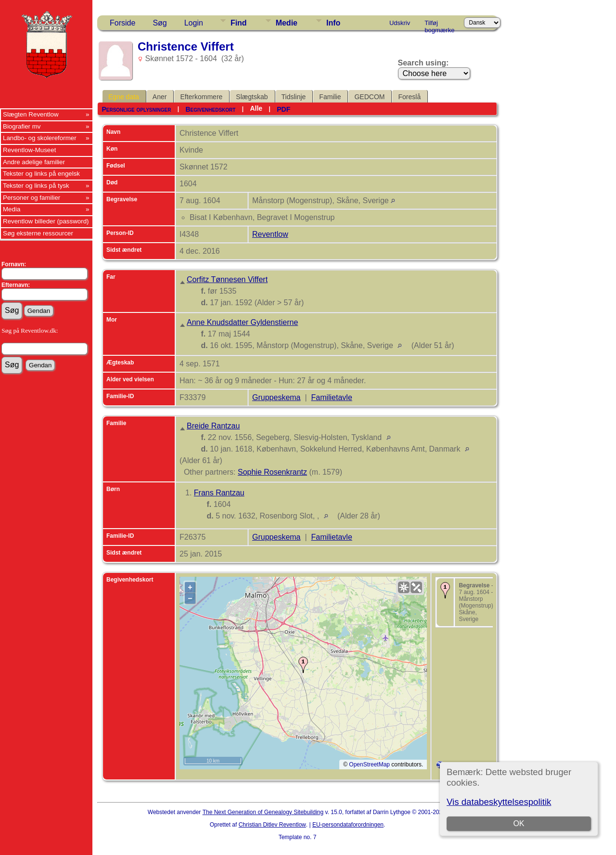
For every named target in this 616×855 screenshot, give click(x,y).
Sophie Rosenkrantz (272, 472)
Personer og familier (32, 198)
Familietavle (331, 397)
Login (194, 23)
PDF (283, 109)
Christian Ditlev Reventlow (272, 825)
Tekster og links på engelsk (41, 174)
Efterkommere (201, 97)
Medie (287, 23)
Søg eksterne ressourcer (38, 233)
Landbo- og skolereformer (40, 138)
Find (239, 23)
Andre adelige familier (34, 162)
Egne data (124, 97)
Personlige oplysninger (136, 109)
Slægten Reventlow (31, 114)
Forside (122, 23)
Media (12, 209)
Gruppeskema (276, 397)
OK (519, 823)
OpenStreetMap (369, 764)
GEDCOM (369, 97)
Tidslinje (294, 97)
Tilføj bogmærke (439, 25)
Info (333, 23)
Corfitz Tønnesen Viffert (227, 279)
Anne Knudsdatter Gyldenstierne (242, 322)
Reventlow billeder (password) (46, 221)
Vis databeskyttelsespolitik (499, 802)
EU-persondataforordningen (348, 825)
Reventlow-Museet (29, 150)
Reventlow (270, 234)
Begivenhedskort (210, 109)
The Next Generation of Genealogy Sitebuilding (263, 812)
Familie (330, 97)
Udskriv (400, 23)
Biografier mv (22, 126)
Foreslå (409, 97)
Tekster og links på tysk (36, 186)
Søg (160, 23)
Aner (160, 97)
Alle (256, 108)
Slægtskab (252, 97)
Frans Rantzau (219, 493)
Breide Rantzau (213, 426)
